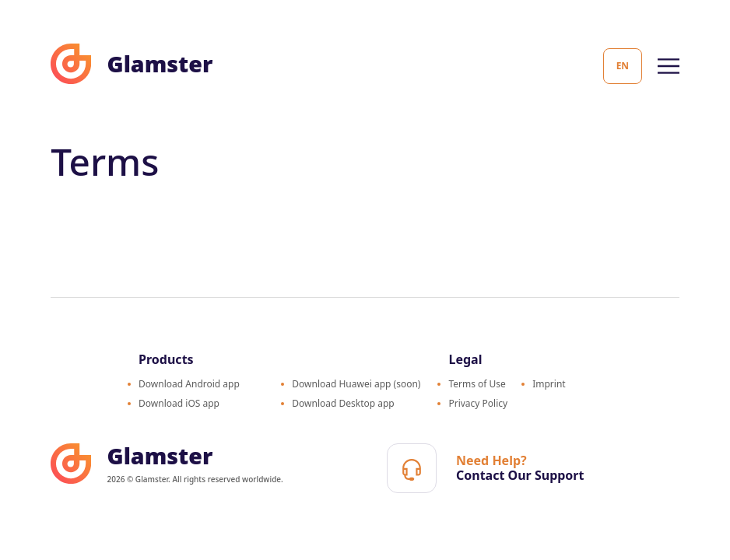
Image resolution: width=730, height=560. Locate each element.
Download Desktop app (343, 403)
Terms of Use (477, 384)
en (623, 66)
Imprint (549, 384)
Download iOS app (179, 403)
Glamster (132, 64)
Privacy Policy (478, 403)
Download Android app (189, 384)
